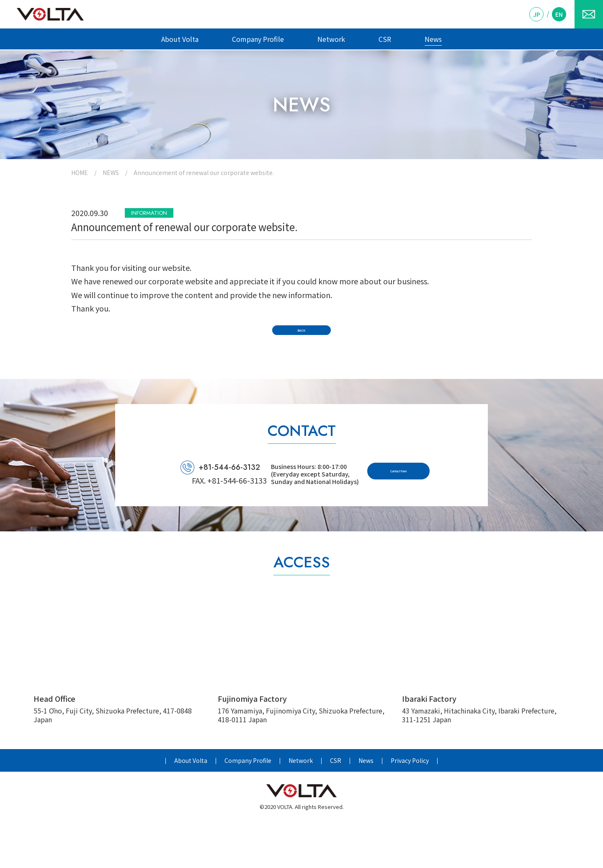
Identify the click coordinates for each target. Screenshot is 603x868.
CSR (385, 39)
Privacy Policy (410, 806)
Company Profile (258, 39)
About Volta (180, 39)
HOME (80, 173)
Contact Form (432, 516)
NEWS (111, 173)
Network (331, 39)
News (433, 39)
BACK (302, 352)
